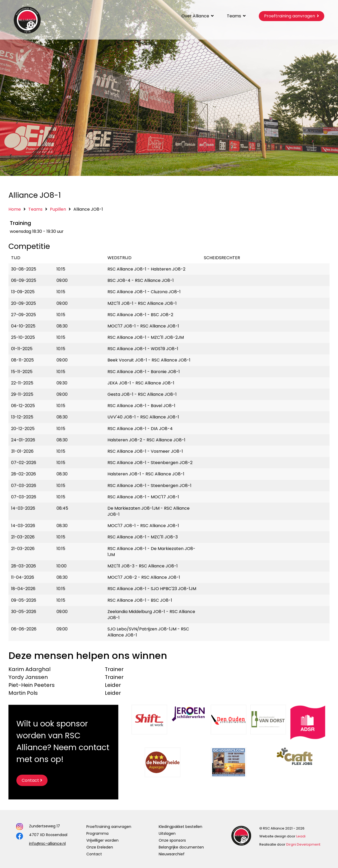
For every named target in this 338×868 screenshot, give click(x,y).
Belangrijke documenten (181, 847)
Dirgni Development (303, 844)
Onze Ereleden (100, 847)
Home (15, 209)
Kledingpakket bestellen (180, 827)
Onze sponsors (172, 840)
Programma (97, 833)
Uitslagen (167, 833)
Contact (94, 854)
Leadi (301, 836)
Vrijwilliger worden (102, 840)
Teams (35, 209)
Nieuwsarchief (172, 854)
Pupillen (58, 209)
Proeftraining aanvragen (109, 827)
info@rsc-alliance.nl (47, 843)
